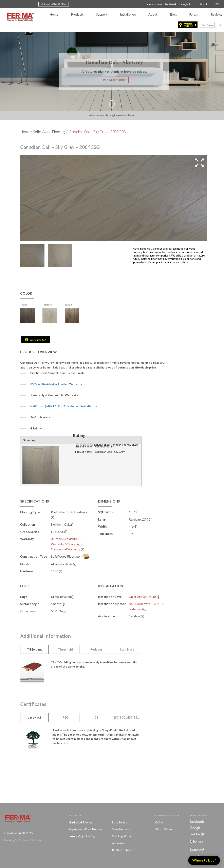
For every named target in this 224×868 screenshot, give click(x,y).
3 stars (115, 445)
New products (121, 829)
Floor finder (207, 25)
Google (185, 4)
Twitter (197, 834)
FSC (65, 717)
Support (102, 14)
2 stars (106, 445)
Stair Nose (127, 649)
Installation (128, 14)
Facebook (171, 4)
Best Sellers (120, 822)
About (153, 14)
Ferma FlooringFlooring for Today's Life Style (20, 17)
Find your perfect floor (114, 80)
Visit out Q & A (38, 340)
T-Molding (34, 649)
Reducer (96, 649)
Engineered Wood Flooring (86, 829)
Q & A (159, 822)
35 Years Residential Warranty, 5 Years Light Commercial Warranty (67, 544)
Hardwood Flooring (81, 822)
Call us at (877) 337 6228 (54, 4)
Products (77, 14)
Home (54, 14)
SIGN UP (203, 4)
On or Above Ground (143, 597)
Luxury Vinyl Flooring (82, 836)
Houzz (197, 842)
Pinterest (197, 850)
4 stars (125, 445)
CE (96, 717)
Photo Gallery (164, 829)
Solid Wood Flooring (49, 132)
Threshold (65, 649)
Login (218, 4)
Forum (194, 14)
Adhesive (118, 843)
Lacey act (34, 717)
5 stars (134, 445)
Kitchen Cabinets (123, 850)
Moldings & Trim (122, 836)
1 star (97, 445)
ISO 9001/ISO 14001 (128, 717)
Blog (173, 14)
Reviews (217, 14)
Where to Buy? (204, 860)
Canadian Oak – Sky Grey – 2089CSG (97, 132)
